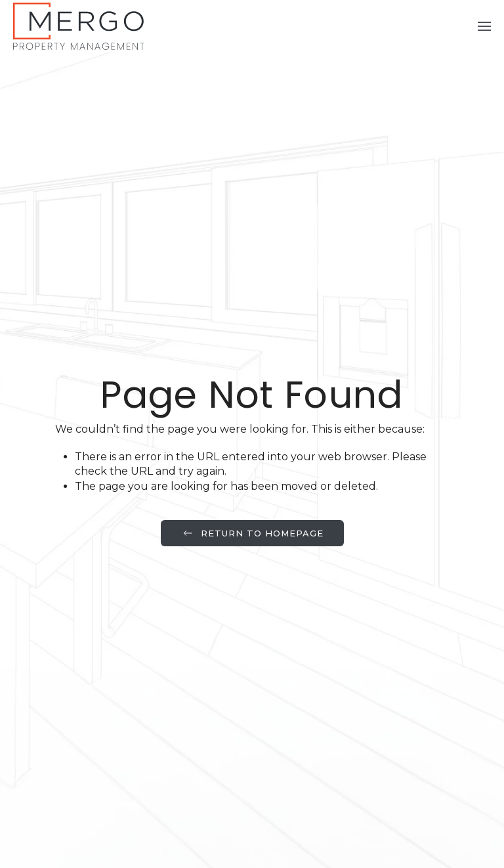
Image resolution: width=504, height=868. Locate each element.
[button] (484, 26)
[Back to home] (79, 26)
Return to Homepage (252, 533)
